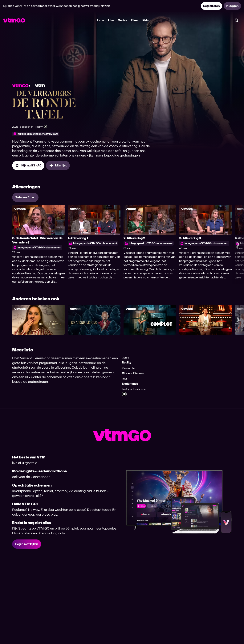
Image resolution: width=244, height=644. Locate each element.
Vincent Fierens (133, 373)
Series (122, 20)
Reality (127, 362)
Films (135, 20)
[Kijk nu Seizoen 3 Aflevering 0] (28, 165)
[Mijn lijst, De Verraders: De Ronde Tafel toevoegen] (58, 165)
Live (111, 20)
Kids (145, 20)
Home (100, 20)
